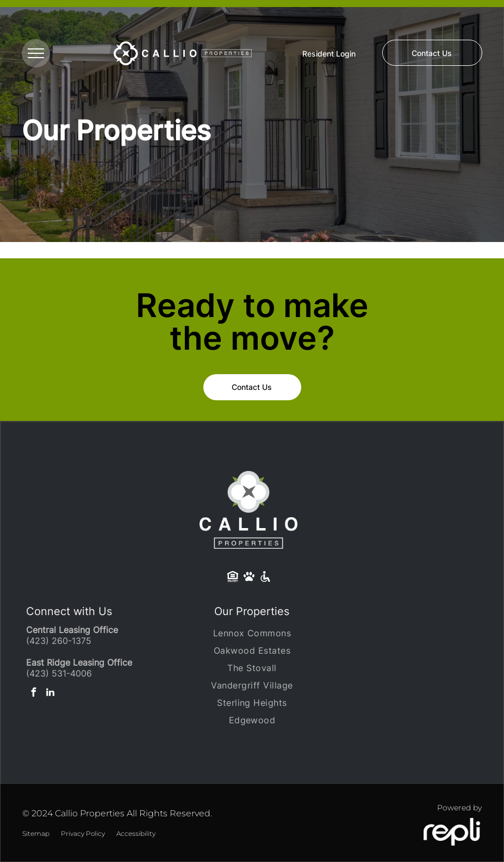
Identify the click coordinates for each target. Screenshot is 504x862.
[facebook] (33, 694)
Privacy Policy (83, 833)
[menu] (36, 53)
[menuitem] (252, 633)
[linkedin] (50, 694)
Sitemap (36, 833)
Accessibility (136, 833)
